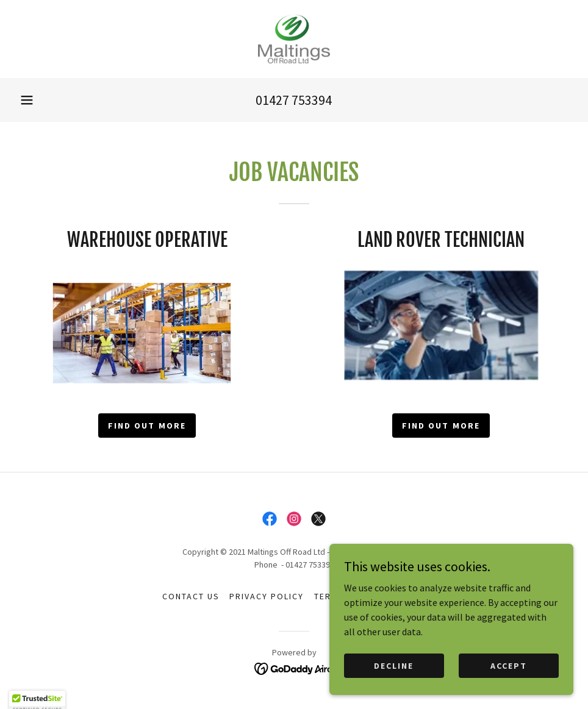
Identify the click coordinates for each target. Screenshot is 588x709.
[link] (294, 39)
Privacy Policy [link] (267, 596)
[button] (27, 100)
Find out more (147, 426)
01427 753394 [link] (294, 100)
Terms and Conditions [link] (370, 596)
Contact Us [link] (191, 596)
